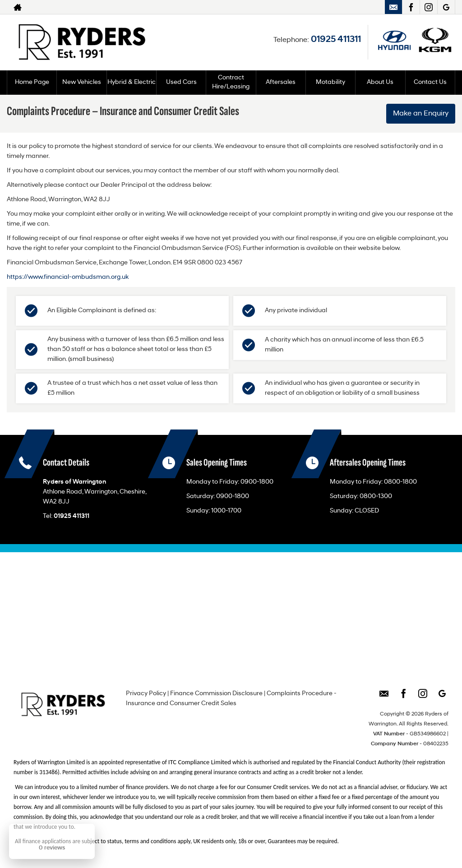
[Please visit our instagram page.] (428, 7)
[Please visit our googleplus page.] (446, 7)
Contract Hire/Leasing (231, 82)
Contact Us (430, 82)
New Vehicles (82, 82)
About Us (380, 82)
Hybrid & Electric (132, 82)
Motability (330, 82)
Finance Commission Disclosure (216, 694)
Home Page (32, 82)
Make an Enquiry (421, 114)
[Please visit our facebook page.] (411, 7)
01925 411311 (336, 40)
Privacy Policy (146, 694)
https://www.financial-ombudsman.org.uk (68, 277)
